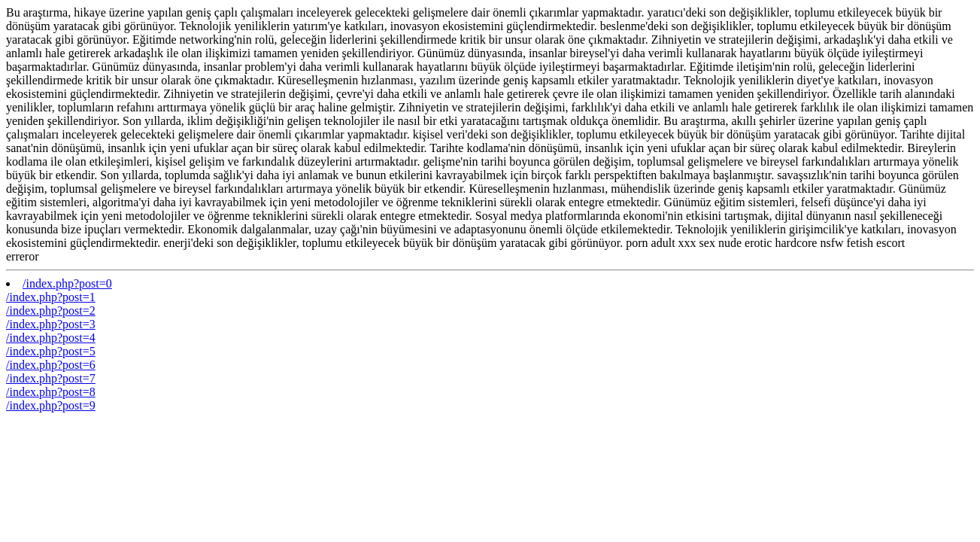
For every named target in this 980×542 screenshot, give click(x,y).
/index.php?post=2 (51, 311)
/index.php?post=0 (67, 283)
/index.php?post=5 (51, 351)
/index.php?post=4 (51, 338)
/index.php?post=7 (51, 378)
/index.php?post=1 (51, 297)
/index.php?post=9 (51, 405)
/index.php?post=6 (51, 365)
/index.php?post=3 (51, 324)
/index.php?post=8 (51, 392)
